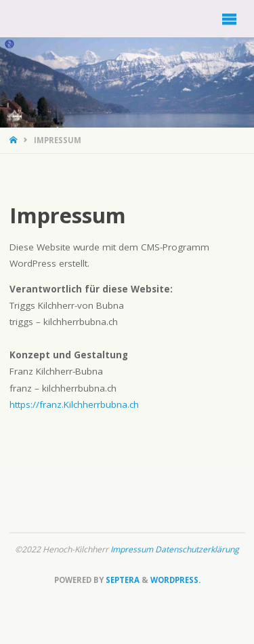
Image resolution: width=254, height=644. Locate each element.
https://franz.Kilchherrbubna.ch (74, 404)
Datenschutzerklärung (197, 549)
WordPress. (175, 580)
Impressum (133, 549)
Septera (122, 580)
